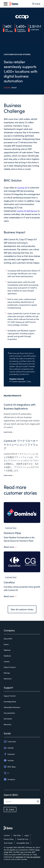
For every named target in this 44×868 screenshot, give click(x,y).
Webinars (7, 650)
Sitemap (7, 673)
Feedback (7, 656)
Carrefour (9, 582)
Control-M (22, 187)
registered (19, 857)
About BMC (8, 639)
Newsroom (8, 679)
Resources (7, 724)
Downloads (8, 719)
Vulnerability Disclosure (12, 707)
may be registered (34, 857)
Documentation (9, 713)
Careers (7, 661)
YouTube (9, 760)
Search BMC (11, 795)
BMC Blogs (10, 767)
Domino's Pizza (12, 533)
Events (6, 644)
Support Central (10, 696)
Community (10, 741)
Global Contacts (10, 667)
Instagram (9, 779)
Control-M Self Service (27, 211)
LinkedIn (9, 748)
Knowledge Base (10, 702)
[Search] (39, 801)
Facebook (9, 754)
